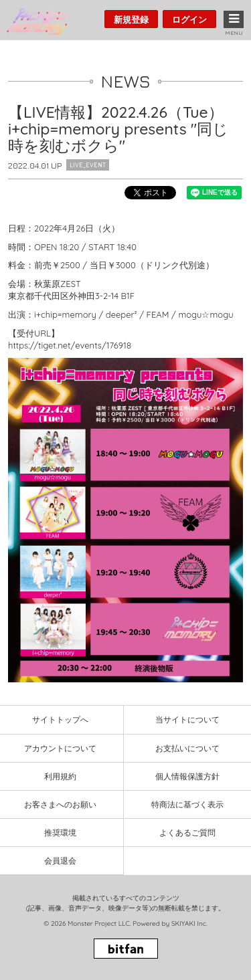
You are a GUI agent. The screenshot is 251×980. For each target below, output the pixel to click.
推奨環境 (60, 832)
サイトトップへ (60, 719)
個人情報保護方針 (187, 776)
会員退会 (60, 861)
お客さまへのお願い (60, 804)
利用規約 (60, 776)
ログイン (189, 19)
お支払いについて (187, 748)
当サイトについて (187, 719)
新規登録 (131, 19)
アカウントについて (60, 748)
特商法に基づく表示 (187, 804)
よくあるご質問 (187, 832)
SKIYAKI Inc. (189, 923)
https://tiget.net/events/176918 (70, 345)
